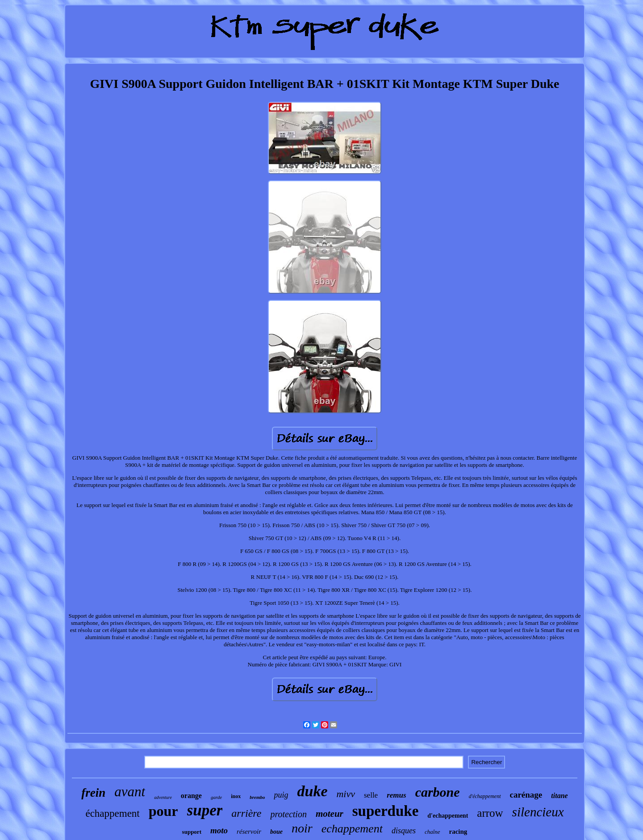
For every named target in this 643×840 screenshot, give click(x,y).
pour (163, 811)
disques (404, 831)
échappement (112, 813)
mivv (346, 794)
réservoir (249, 832)
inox (236, 796)
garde (216, 797)
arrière (246, 813)
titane (559, 796)
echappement (352, 829)
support (192, 832)
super (205, 810)
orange (191, 796)
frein (93, 793)
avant (130, 792)
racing (458, 832)
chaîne (432, 832)
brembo (257, 797)
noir (302, 828)
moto (219, 830)
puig (281, 795)
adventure (163, 797)
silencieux (538, 812)
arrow (490, 813)
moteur (330, 814)
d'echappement (448, 816)
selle (371, 795)
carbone (438, 792)
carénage (526, 795)
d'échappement (485, 796)
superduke (386, 811)
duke (312, 791)
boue (276, 832)
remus (396, 795)
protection (288, 814)
